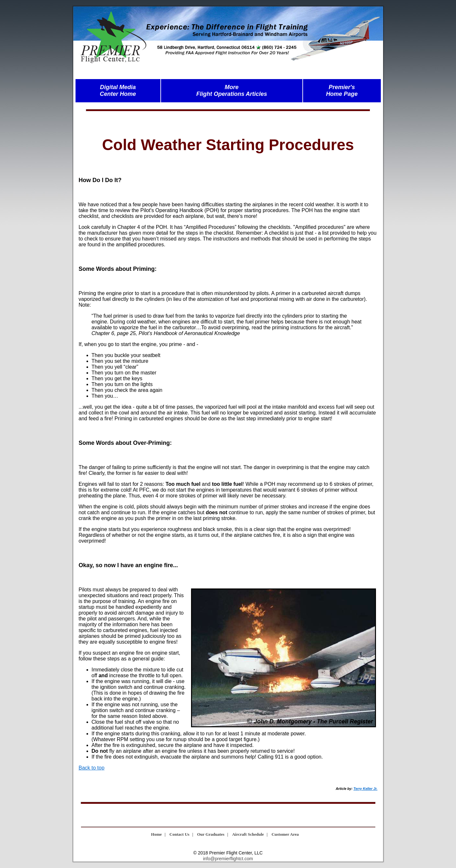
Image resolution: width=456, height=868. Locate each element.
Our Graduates (211, 834)
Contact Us (179, 834)
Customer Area (285, 834)
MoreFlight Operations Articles (232, 91)
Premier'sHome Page (342, 91)
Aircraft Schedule (248, 834)
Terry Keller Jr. (365, 789)
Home (156, 834)
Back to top (92, 768)
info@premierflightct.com (228, 859)
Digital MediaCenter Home (118, 91)
